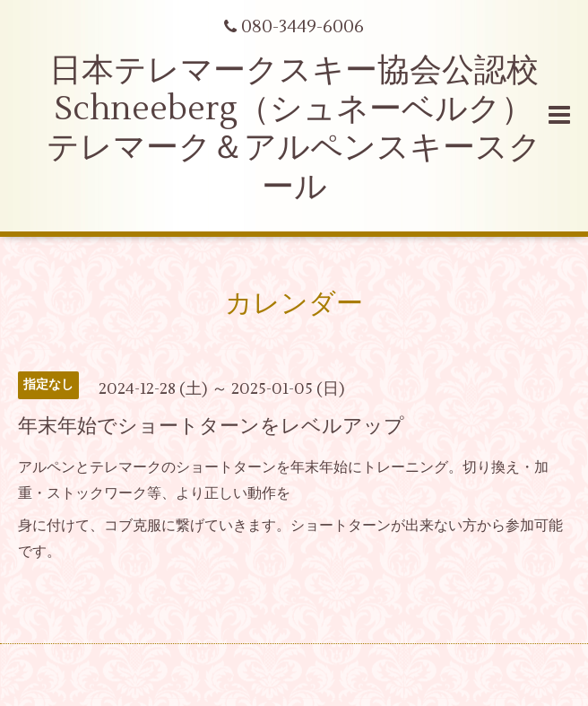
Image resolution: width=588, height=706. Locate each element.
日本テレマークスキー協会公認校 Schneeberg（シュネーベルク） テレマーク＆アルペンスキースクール (294, 129)
